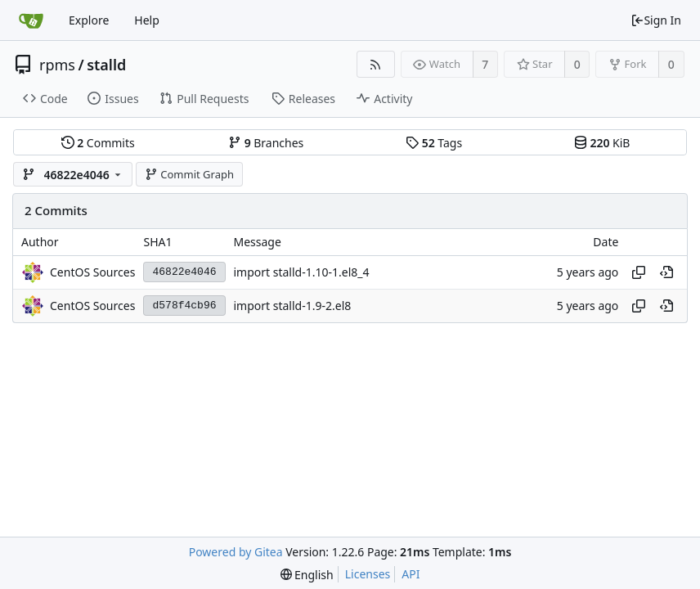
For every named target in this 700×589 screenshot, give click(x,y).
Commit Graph (189, 174)
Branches (266, 143)
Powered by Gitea (236, 552)
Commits (98, 143)
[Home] (31, 20)
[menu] (307, 575)
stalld (106, 65)
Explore (89, 20)
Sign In (656, 20)
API (411, 574)
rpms (57, 65)
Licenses (368, 574)
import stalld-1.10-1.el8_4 (302, 272)
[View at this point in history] (666, 272)
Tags (434, 143)
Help (147, 20)
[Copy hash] (639, 272)
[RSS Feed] (376, 64)
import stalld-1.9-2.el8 (293, 306)
